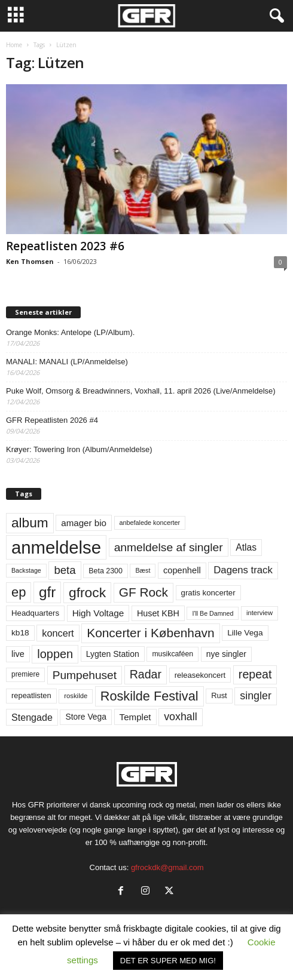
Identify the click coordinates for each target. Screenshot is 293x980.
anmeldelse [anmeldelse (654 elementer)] (56, 547)
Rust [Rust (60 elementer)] (219, 695)
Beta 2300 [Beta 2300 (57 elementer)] (106, 571)
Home (14, 45)
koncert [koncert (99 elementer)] (58, 633)
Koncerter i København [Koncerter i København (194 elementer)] (150, 633)
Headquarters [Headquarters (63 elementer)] (35, 613)
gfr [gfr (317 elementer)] (47, 592)
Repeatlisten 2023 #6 (65, 246)
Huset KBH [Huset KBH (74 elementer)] (158, 613)
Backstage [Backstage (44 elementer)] (26, 570)
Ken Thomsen (30, 261)
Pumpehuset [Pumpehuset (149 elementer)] (85, 675)
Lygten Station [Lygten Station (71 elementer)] (113, 654)
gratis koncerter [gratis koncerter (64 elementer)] (208, 593)
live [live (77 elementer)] (18, 654)
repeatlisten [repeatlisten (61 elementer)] (31, 695)
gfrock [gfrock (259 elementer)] (87, 592)
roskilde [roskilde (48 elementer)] (76, 696)
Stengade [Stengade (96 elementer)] (32, 717)
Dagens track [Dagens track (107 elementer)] (243, 570)
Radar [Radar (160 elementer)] (146, 674)
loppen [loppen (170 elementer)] (55, 654)
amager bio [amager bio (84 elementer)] (84, 523)
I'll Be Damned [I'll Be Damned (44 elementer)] (213, 613)
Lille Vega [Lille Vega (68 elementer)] (245, 633)
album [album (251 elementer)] (30, 523)
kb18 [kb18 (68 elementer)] (20, 633)
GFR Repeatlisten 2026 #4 (52, 420)
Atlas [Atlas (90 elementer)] (246, 547)
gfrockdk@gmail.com (167, 867)
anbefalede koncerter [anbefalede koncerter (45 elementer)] (150, 523)
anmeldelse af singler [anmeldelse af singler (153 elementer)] (169, 547)
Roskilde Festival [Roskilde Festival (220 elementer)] (149, 696)
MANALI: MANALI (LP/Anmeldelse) (67, 362)
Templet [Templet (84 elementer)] (135, 717)
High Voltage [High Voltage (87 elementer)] (98, 613)
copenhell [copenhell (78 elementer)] (182, 570)
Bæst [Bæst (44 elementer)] (143, 570)
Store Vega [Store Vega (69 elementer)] (86, 717)
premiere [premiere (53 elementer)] (25, 674)
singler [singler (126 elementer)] (256, 696)
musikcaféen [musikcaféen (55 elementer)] (173, 654)
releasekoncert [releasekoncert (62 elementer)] (200, 675)
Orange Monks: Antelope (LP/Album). (70, 332)
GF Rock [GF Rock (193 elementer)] (144, 592)
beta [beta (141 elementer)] (65, 570)
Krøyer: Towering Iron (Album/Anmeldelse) (79, 449)
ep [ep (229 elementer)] (19, 592)
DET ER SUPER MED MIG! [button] (168, 961)
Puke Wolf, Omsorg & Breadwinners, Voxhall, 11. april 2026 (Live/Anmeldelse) (141, 391)
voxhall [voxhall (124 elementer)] (181, 717)
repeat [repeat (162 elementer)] (255, 674)
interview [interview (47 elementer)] (260, 613)
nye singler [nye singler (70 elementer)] (226, 654)
